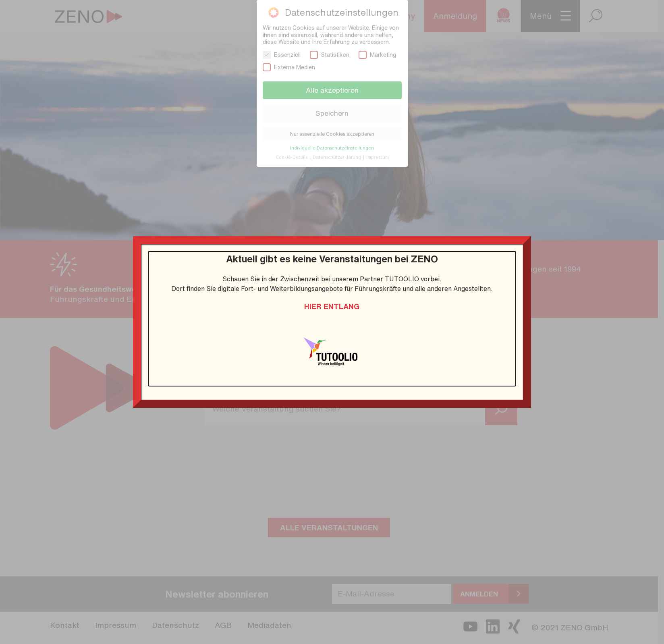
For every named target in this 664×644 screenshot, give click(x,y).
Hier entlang (332, 306)
